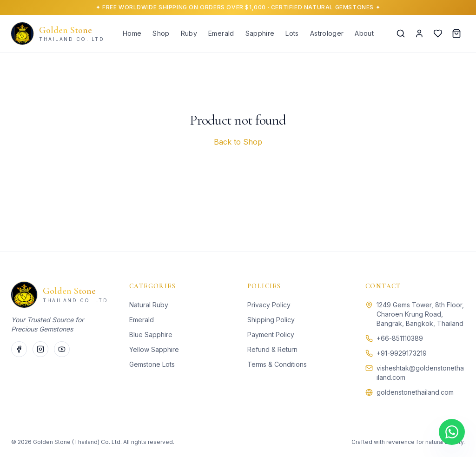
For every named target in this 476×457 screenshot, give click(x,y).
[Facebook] (19, 349)
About (364, 33)
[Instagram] (40, 349)
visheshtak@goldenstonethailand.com (420, 373)
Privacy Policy (269, 305)
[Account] (419, 33)
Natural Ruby (149, 305)
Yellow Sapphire (154, 349)
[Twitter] (62, 349)
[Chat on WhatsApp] (452, 432)
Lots (292, 33)
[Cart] (456, 33)
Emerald (221, 33)
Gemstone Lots (152, 364)
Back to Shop (238, 142)
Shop (161, 33)
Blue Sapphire (151, 334)
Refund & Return (272, 349)
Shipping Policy (271, 320)
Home (132, 33)
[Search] (401, 33)
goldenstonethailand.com (415, 392)
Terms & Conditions (277, 364)
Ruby (189, 33)
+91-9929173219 (402, 353)
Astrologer (327, 33)
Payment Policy (271, 334)
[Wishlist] (438, 33)
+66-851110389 (400, 338)
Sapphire (260, 33)
